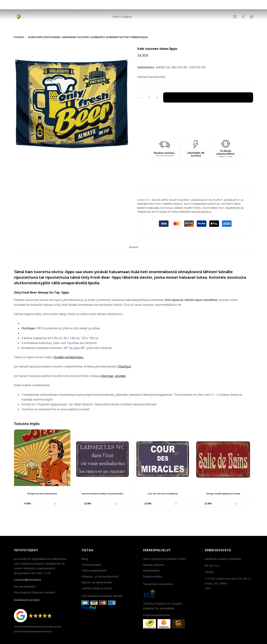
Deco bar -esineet (113, 376)
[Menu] (235, 17)
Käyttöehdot (151, 570)
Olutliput (125, 366)
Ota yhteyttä (215, 5)
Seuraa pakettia (153, 565)
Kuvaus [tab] (134, 247)
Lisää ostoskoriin (208, 97)
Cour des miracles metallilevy (163, 494)
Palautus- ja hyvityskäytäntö (100, 576)
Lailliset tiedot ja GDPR (97, 588)
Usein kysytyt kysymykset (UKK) (164, 559)
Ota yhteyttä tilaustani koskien (34, 592)
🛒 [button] (55, 507)
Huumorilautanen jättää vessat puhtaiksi (103, 495)
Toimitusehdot (91, 565)
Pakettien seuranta (240, 5)
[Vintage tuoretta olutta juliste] (42, 458)
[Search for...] (107, 17)
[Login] (243, 17)
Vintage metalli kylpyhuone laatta (223, 494)
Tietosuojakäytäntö (94, 570)
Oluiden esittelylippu (68, 357)
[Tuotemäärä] (149, 97)
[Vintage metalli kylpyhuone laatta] (223, 458)
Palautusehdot (153, 576)
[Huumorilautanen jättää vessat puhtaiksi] (102, 458)
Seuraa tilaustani (25, 586)
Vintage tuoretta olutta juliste (42, 494)
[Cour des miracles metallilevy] (163, 458)
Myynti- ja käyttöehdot (97, 582)
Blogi (85, 559)
